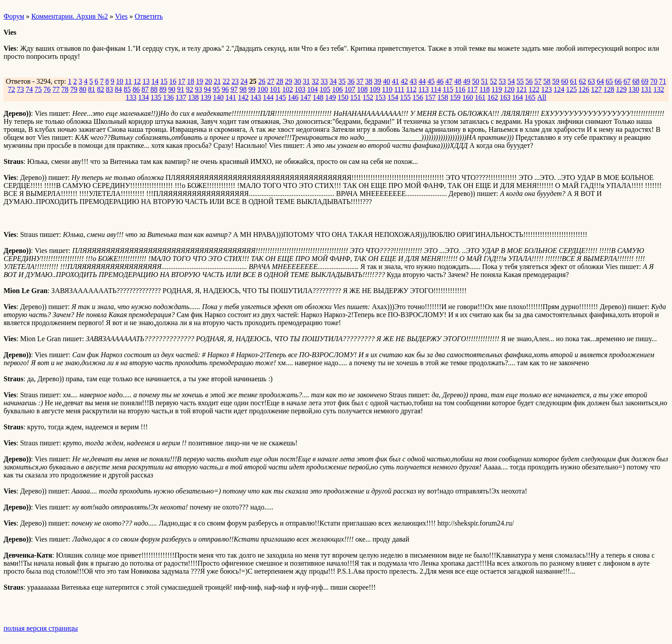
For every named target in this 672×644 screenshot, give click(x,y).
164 (517, 97)
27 (271, 81)
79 (74, 89)
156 (418, 97)
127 (596, 89)
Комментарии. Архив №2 (69, 16)
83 (110, 89)
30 (297, 81)
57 (538, 81)
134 (143, 97)
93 (199, 89)
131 (646, 89)
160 (468, 97)
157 (430, 97)
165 (530, 97)
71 (663, 81)
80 (83, 89)
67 (627, 81)
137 (181, 97)
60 (565, 81)
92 (190, 89)
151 (355, 97)
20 (208, 81)
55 (520, 81)
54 (511, 81)
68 (636, 81)
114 (436, 89)
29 (289, 81)
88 (154, 89)
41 (395, 81)
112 (411, 89)
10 (120, 81)
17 (182, 81)
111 (399, 89)
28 (280, 81)
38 (369, 81)
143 (256, 97)
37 (360, 81)
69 (645, 81)
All (542, 97)
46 (440, 81)
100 (263, 89)
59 (556, 81)
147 (305, 97)
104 (313, 89)
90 (172, 89)
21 (217, 81)
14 (155, 81)
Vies (121, 16)
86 (136, 89)
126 (584, 89)
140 (218, 97)
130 (634, 89)
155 (405, 97)
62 (582, 81)
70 (654, 81)
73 (20, 89)
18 (191, 81)
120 (509, 89)
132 (659, 89)
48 (458, 81)
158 (443, 97)
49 (467, 81)
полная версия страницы (41, 628)
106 (338, 89)
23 (235, 81)
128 (609, 89)
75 (38, 89)
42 (404, 81)
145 (281, 97)
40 (387, 81)
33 (324, 81)
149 (330, 97)
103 (300, 89)
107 (350, 89)
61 (574, 81)
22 (226, 81)
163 (505, 97)
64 (600, 81)
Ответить (149, 16)
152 (368, 97)
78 (65, 89)
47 (449, 81)
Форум (14, 16)
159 (455, 97)
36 (351, 81)
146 (293, 97)
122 (534, 89)
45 (431, 81)
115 (448, 89)
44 (422, 81)
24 (244, 81)
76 (47, 89)
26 (262, 81)
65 (609, 81)
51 (485, 81)
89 (163, 89)
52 (493, 81)
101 (275, 89)
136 (168, 97)
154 (393, 97)
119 (497, 89)
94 (208, 89)
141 (231, 97)
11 (128, 81)
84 (118, 89)
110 (387, 89)
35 (342, 81)
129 (621, 89)
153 (380, 97)
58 (547, 81)
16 (173, 81)
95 (216, 89)
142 (243, 97)
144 (268, 97)
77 (56, 89)
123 (546, 89)
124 (559, 89)
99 (252, 89)
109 (375, 89)
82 (101, 89)
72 (12, 89)
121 (521, 89)
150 (343, 97)
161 (480, 97)
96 (225, 89)
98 (243, 89)
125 (571, 89)
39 (378, 81)
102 (288, 89)
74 (29, 89)
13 (146, 81)
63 (591, 81)
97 (234, 89)
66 (618, 81)
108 (362, 89)
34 (333, 81)
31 (306, 81)
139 (206, 97)
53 (502, 81)
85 (127, 89)
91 (181, 89)
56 (529, 81)
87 (145, 89)
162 (493, 97)
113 (423, 89)
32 (315, 81)
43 (413, 81)
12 (137, 81)
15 (164, 81)
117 (472, 89)
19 (200, 81)
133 (131, 97)
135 (156, 97)
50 (476, 81)
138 (193, 97)
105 (325, 89)
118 (484, 89)
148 (318, 97)
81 (92, 89)
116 (460, 89)
